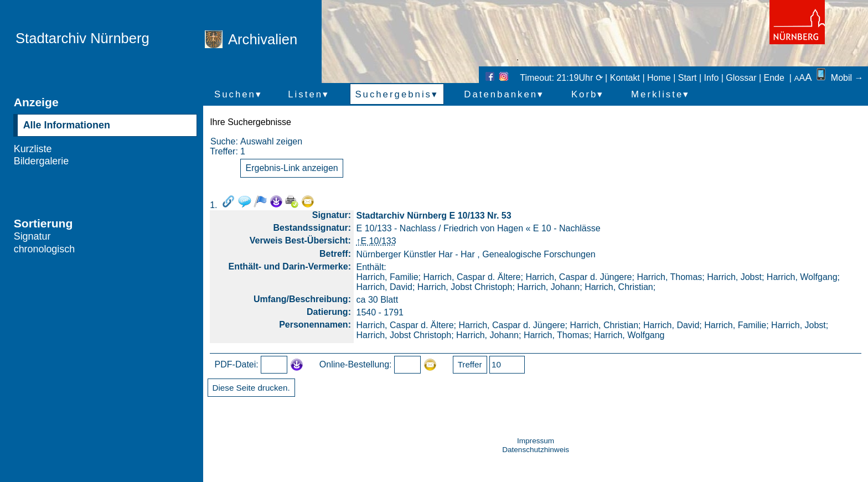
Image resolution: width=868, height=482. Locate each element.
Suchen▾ (238, 94)
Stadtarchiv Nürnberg (82, 38)
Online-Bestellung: (356, 364)
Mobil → (839, 78)
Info (712, 78)
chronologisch (45, 249)
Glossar (741, 78)
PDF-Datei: (237, 364)
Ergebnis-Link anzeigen (292, 168)
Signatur (32, 236)
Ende (774, 78)
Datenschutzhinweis (536, 450)
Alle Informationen (67, 125)
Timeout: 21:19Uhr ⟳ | (565, 78)
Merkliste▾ (660, 94)
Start (688, 78)
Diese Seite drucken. (251, 388)
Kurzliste (33, 149)
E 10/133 (379, 241)
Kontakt (625, 78)
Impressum (536, 441)
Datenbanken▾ (504, 94)
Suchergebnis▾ (397, 94)
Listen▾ (309, 94)
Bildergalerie (42, 161)
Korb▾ (588, 94)
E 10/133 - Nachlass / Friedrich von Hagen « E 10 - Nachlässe (479, 228)
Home (659, 78)
